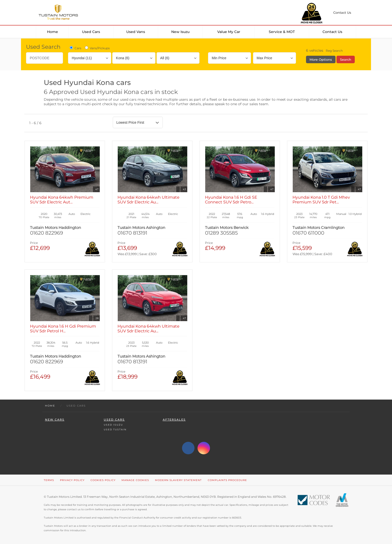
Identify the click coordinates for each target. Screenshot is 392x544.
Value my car (229, 32)
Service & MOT (282, 32)
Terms (49, 480)
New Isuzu (180, 32)
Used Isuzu (113, 425)
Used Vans (136, 32)
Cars (75, 48)
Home (52, 32)
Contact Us (332, 32)
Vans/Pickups (97, 48)
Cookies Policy (103, 480)
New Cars (55, 420)
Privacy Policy (72, 480)
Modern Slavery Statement (178, 480)
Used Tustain (115, 429)
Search (346, 59)
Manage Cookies (135, 480)
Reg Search (334, 51)
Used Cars (91, 32)
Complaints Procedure (227, 480)
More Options (321, 59)
